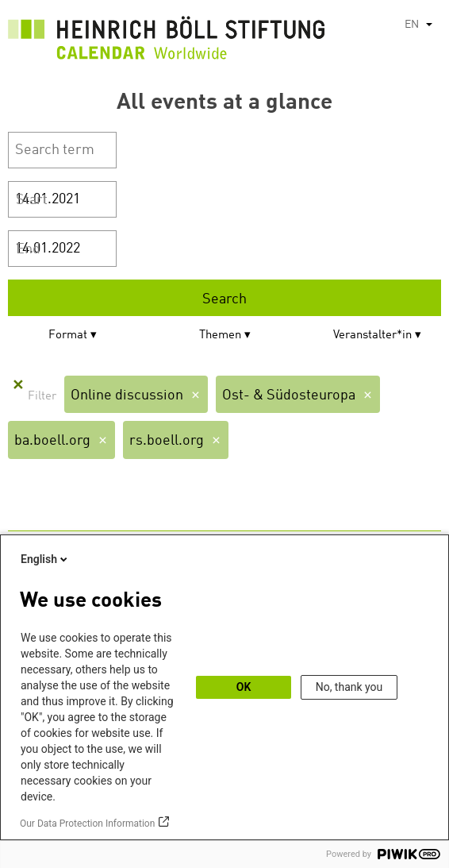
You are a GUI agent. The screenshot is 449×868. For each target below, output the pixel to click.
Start (32, 200)
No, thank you (349, 687)
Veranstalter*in (372, 336)
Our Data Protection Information (87, 824)
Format (68, 336)
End (28, 249)
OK (244, 687)
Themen (220, 336)
